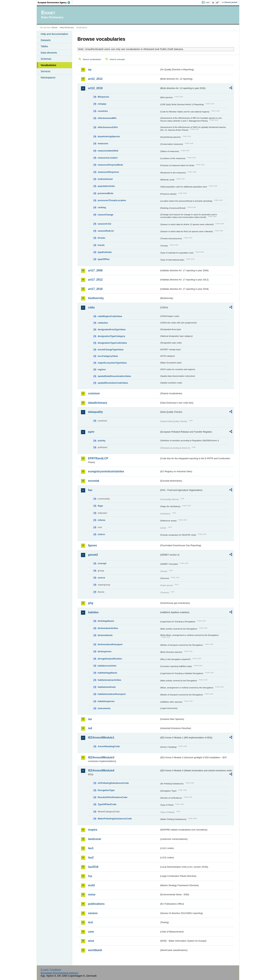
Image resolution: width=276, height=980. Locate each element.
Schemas (46, 59)
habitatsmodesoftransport (112, 694)
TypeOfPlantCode (107, 804)
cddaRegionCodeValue (110, 316)
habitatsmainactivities (109, 680)
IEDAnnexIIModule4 (101, 770)
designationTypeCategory (111, 336)
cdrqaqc (102, 104)
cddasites (103, 323)
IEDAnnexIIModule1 (101, 738)
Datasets (46, 40)
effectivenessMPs (107, 118)
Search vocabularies (92, 59)
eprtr (91, 432)
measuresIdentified (108, 151)
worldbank (95, 950)
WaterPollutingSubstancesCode (115, 819)
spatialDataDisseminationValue (114, 376)
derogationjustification (110, 659)
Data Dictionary (67, 27)
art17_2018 (95, 289)
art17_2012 (95, 280)
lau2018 (93, 867)
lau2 (91, 858)
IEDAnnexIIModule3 (101, 757)
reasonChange (106, 215)
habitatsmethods (107, 687)
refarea (101, 520)
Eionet (54, 27)
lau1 (91, 848)
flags (100, 506)
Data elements (49, 53)
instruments (104, 708)
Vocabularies (48, 65)
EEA (55, 2)
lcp (90, 876)
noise (92, 894)
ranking (102, 207)
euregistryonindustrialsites (106, 471)
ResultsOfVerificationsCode (113, 797)
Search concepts (117, 59)
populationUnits (106, 186)
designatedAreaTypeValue (112, 329)
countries (103, 111)
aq (90, 69)
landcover (95, 839)
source (101, 578)
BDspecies (103, 97)
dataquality (95, 412)
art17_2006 (95, 270)
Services (46, 71)
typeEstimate (105, 252)
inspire (93, 830)
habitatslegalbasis (107, 673)
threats (101, 238)
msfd (91, 885)
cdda (91, 307)
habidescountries (107, 666)
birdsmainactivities (108, 628)
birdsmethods (105, 635)
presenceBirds (106, 193)
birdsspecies (105, 651)
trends (101, 245)
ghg (91, 603)
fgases (92, 545)
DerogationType (106, 790)
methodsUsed (105, 179)
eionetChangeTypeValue (111, 350)
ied (90, 728)
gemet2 (93, 555)
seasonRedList (106, 231)
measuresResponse (108, 172)
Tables (44, 46)
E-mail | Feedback (51, 970)
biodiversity (96, 298)
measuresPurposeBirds (110, 165)
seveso (93, 913)
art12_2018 (95, 88)
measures (103, 143)
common (94, 393)
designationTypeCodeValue (112, 343)
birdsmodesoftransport (110, 644)
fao (90, 490)
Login (207, 2)
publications (96, 904)
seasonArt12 (104, 224)
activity (102, 441)
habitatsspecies (106, 701)
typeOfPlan (104, 259)
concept (102, 563)
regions (102, 369)
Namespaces (48, 77)
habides (93, 612)
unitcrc (101, 534)
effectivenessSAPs (108, 127)
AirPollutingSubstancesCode (113, 783)
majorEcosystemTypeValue (112, 363)
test (90, 922)
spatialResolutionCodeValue (113, 383)
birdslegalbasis (106, 621)
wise (91, 941)
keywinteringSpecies (109, 136)
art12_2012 (95, 79)
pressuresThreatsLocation (112, 200)
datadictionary (98, 403)
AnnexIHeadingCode (109, 746)
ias (90, 719)
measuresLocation (108, 158)
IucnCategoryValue (108, 356)
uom (91, 932)
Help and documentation (54, 34)
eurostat (94, 481)
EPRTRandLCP (98, 458)
